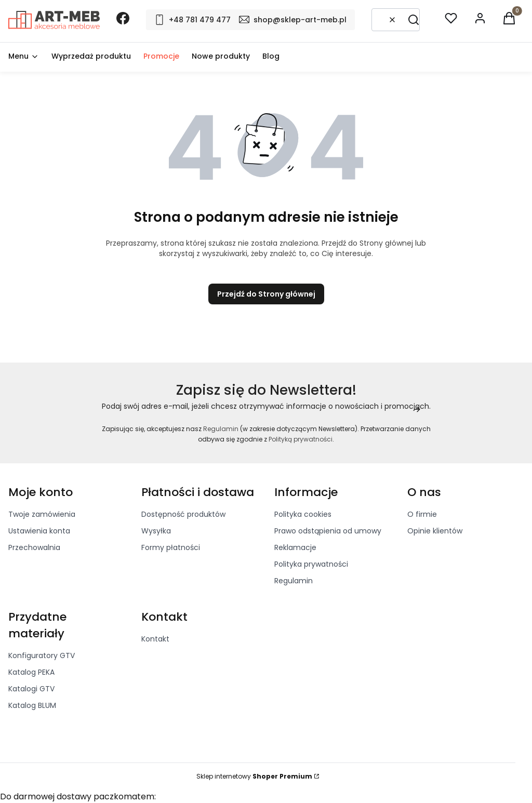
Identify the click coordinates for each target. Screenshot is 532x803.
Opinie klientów (435, 531)
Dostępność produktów (183, 514)
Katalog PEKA (31, 672)
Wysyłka (156, 531)
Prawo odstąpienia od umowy (328, 531)
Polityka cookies (303, 514)
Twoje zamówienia (42, 514)
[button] (414, 20)
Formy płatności (171, 547)
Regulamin (221, 429)
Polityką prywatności (301, 439)
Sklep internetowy (254, 776)
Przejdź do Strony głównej (266, 294)
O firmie (422, 514)
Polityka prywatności (311, 564)
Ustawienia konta (39, 531)
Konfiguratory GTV (42, 655)
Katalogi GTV (31, 689)
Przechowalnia (34, 547)
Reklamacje (295, 547)
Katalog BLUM (32, 705)
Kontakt (155, 639)
